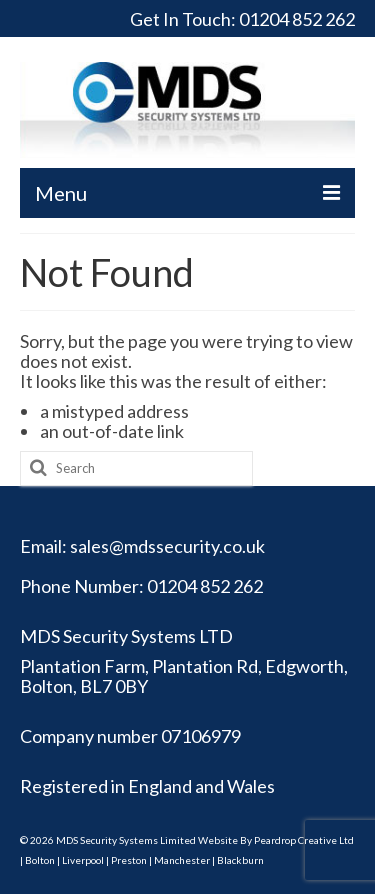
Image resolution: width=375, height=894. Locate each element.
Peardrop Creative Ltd (304, 840)
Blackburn (240, 860)
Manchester (182, 860)
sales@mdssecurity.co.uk (167, 546)
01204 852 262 (297, 19)
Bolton (40, 860)
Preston (129, 860)
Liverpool (83, 860)
